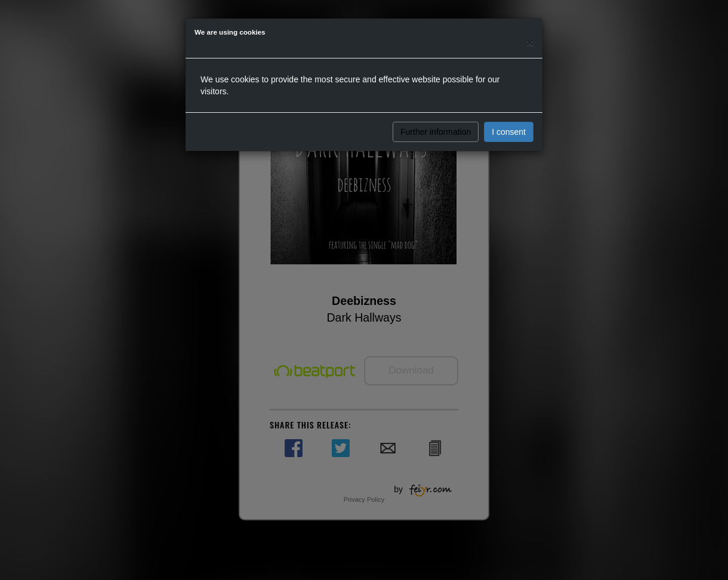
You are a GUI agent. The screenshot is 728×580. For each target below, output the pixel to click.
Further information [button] (436, 132)
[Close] (530, 43)
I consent (509, 132)
